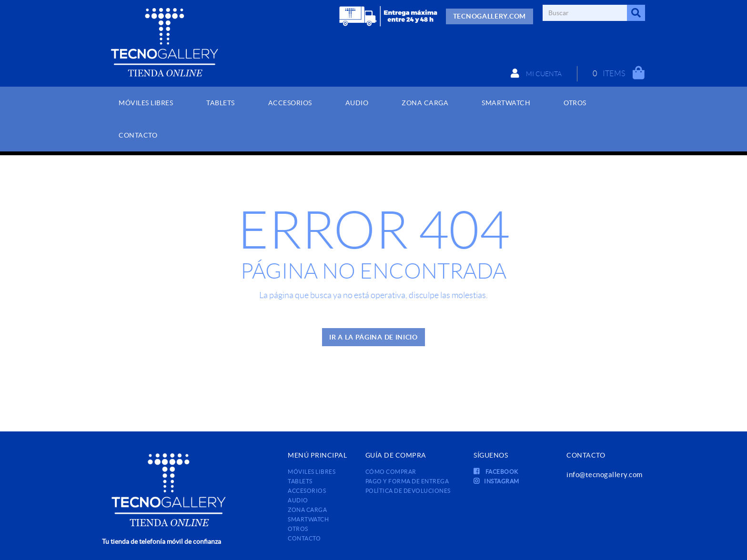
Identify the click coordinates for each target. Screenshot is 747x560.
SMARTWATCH (308, 519)
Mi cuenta (536, 73)
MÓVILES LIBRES (312, 472)
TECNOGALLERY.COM (490, 16)
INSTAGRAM (496, 481)
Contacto (304, 538)
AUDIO (298, 500)
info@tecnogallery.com (605, 475)
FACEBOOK (496, 472)
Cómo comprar (391, 472)
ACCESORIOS (307, 491)
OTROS (298, 529)
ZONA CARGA (307, 510)
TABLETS (300, 481)
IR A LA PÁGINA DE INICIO (373, 337)
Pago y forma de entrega (407, 481)
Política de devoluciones (408, 491)
